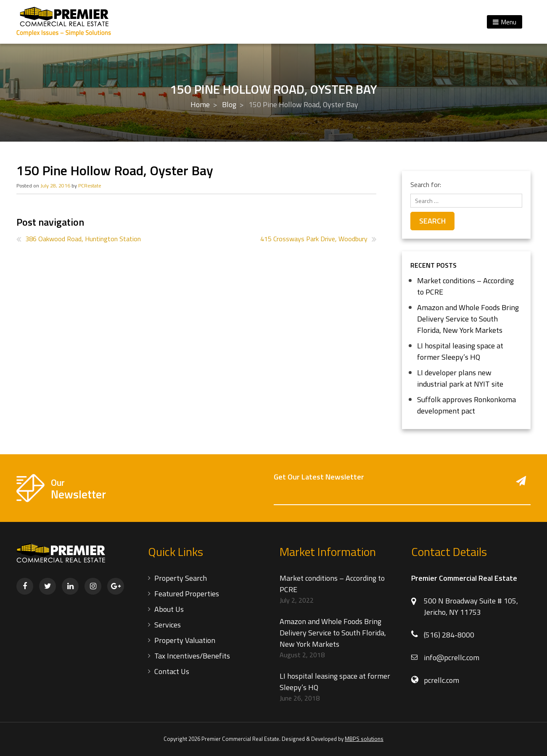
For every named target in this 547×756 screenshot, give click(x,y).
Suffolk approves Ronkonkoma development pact (466, 405)
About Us (169, 609)
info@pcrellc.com (452, 657)
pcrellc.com (441, 680)
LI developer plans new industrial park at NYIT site (460, 378)
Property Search (181, 578)
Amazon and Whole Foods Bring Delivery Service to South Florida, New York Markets (468, 319)
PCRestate (90, 186)
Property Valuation (185, 640)
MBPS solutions (364, 739)
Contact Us (172, 671)
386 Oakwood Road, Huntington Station (83, 239)
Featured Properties (187, 594)
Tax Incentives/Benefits (192, 656)
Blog (229, 104)
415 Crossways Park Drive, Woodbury (314, 239)
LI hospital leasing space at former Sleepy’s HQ (460, 351)
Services (168, 625)
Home (200, 104)
